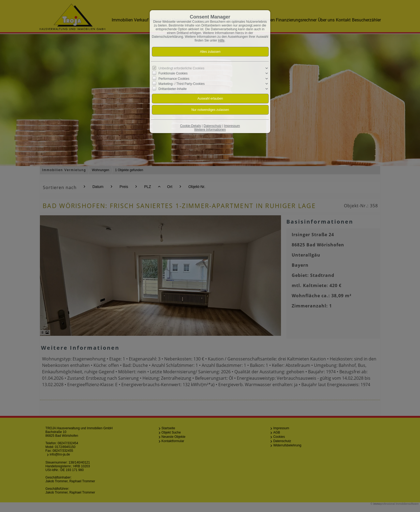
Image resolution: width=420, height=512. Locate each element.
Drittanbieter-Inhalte (173, 89)
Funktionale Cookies (173, 73)
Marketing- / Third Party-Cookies (182, 84)
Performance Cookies (174, 78)
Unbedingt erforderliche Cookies (181, 68)
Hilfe (221, 40)
